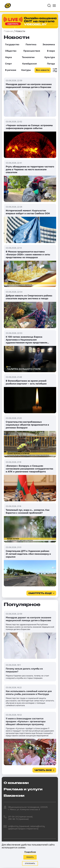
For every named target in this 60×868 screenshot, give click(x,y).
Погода (51, 64)
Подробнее (30, 852)
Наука (8, 57)
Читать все (43, 770)
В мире (51, 51)
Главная (8, 31)
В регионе (11, 70)
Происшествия (32, 51)
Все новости (43, 70)
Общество (11, 51)
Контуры (26, 70)
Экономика (49, 44)
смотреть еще (40, 593)
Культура (50, 57)
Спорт (8, 64)
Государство (12, 44)
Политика (31, 44)
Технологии (28, 57)
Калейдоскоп (30, 64)
